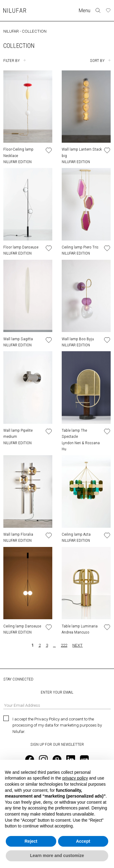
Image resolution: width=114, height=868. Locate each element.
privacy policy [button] (75, 778)
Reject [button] (31, 841)
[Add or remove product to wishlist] (49, 150)
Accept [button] (83, 841)
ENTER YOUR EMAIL (57, 699)
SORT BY (97, 60)
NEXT (78, 645)
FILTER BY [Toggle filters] (12, 60)
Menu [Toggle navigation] (85, 11)
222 (64, 645)
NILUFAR (11, 31)
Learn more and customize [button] (57, 855)
